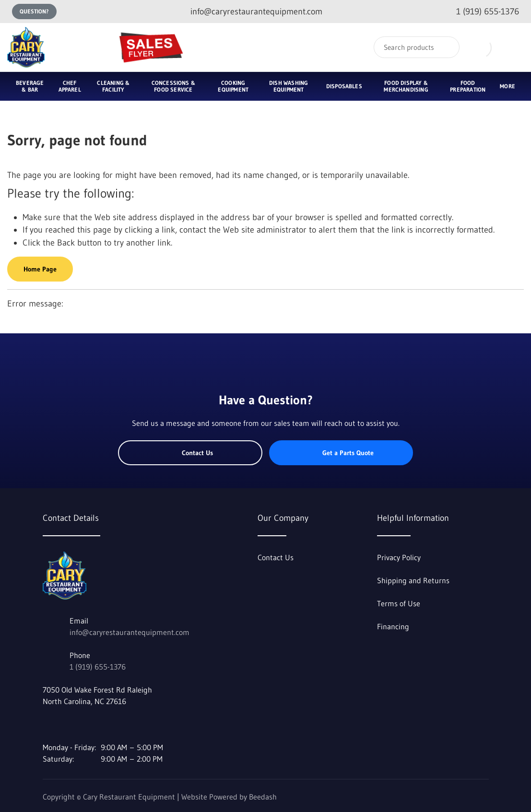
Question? (34, 11)
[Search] (417, 47)
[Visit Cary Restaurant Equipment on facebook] (47, 724)
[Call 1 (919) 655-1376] (480, 12)
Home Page (40, 269)
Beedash (263, 797)
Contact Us (190, 453)
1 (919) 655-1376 (98, 667)
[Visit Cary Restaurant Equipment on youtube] (67, 724)
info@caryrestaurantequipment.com (130, 632)
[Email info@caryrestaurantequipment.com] (249, 12)
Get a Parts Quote (341, 453)
